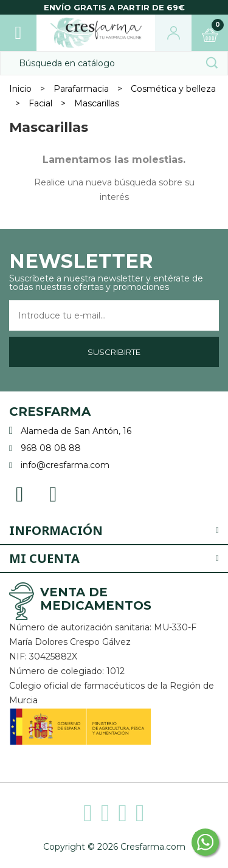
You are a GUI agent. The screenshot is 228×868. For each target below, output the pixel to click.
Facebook (20, 493)
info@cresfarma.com (65, 465)
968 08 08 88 (51, 448)
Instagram (53, 493)
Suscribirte (114, 352)
